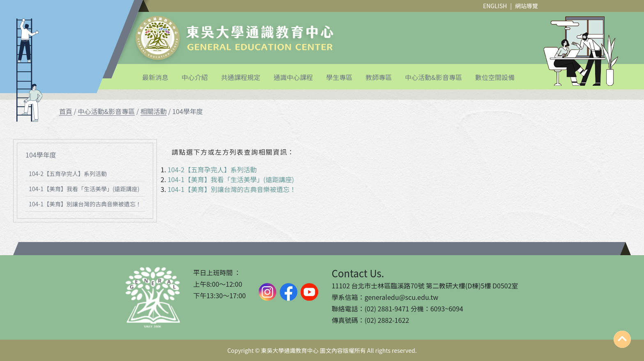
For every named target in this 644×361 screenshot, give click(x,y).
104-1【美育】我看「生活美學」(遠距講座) (84, 189)
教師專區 (379, 77)
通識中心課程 (293, 77)
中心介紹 (195, 77)
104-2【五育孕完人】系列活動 (68, 174)
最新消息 (155, 77)
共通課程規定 (241, 77)
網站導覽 (527, 6)
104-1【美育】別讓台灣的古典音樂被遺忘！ (85, 204)
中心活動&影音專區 (434, 77)
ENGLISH (495, 6)
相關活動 (154, 111)
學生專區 (339, 77)
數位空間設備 (495, 77)
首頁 (66, 111)
